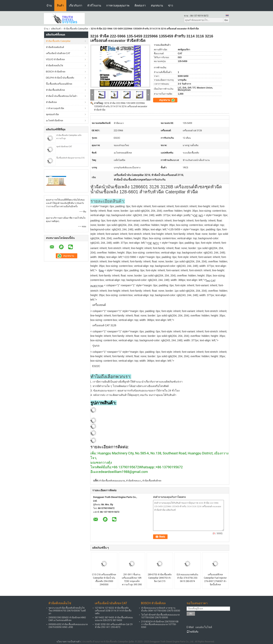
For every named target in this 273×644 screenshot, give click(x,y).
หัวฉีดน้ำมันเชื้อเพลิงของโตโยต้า (62, 96)
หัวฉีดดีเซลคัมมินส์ (55, 47)
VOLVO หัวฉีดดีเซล (55, 59)
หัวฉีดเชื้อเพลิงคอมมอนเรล (112, 481)
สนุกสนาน (157, 5)
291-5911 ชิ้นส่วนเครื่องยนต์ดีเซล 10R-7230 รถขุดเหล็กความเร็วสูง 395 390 (132, 580)
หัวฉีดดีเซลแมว (134, 481)
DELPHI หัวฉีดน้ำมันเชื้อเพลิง (60, 78)
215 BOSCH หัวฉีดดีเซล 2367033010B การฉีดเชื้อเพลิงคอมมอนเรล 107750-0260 (160, 624)
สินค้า (60, 5)
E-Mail (190, 627)
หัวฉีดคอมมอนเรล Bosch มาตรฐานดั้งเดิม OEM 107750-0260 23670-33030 (161, 609)
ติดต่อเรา (140, 5)
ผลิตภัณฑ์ (56, 29)
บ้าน (49, 5)
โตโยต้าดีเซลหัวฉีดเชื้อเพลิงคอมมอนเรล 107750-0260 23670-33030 (160, 616)
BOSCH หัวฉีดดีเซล (56, 72)
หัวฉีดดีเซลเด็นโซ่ (54, 66)
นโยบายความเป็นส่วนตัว (69, 642)
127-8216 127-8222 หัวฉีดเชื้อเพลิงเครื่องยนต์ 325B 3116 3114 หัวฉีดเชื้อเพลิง (113, 611)
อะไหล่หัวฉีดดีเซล (54, 121)
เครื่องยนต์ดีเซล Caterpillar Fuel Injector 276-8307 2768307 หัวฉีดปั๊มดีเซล (215, 580)
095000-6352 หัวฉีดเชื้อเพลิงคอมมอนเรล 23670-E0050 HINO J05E (68, 626)
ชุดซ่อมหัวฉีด (52, 114)
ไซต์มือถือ (192, 632)
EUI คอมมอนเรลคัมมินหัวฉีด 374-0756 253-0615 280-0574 (188, 578)
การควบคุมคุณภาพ (118, 5)
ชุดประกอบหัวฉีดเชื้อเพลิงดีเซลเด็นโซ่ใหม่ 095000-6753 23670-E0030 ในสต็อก (67, 611)
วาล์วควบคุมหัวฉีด (55, 108)
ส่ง (191, 614)
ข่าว (171, 5)
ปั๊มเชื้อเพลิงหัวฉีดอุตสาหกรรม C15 (70, 158)
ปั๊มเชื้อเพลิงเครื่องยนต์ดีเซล (59, 84)
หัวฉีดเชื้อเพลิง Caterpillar (76, 29)
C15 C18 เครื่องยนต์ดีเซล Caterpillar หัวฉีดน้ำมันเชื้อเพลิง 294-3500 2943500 (104, 580)
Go (226, 20)
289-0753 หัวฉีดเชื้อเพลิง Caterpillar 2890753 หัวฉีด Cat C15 (160, 578)
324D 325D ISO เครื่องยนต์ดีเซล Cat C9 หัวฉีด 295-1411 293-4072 (114, 626)
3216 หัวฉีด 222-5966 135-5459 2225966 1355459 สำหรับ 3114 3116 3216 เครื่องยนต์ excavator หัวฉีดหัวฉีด (121, 106)
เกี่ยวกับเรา (76, 5)
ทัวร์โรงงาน (94, 5)
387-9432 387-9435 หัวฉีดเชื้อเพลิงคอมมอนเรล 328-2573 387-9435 (114, 619)
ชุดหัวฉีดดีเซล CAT (64, 147)
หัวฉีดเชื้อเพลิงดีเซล (55, 90)
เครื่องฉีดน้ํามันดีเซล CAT (58, 53)
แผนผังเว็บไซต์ (204, 627)
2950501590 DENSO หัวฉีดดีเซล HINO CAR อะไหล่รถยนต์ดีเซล (67, 619)
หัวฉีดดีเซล (51, 102)
